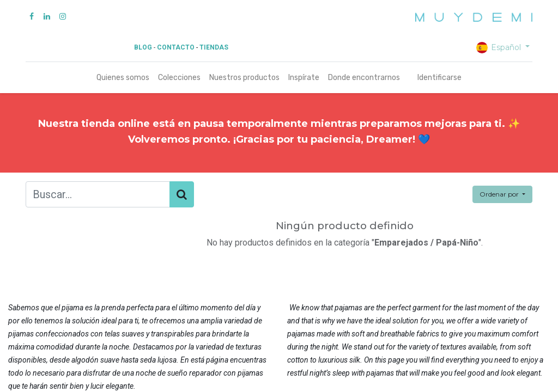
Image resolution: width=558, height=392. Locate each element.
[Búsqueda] (182, 194)
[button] (502, 194)
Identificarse (439, 78)
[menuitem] (123, 78)
